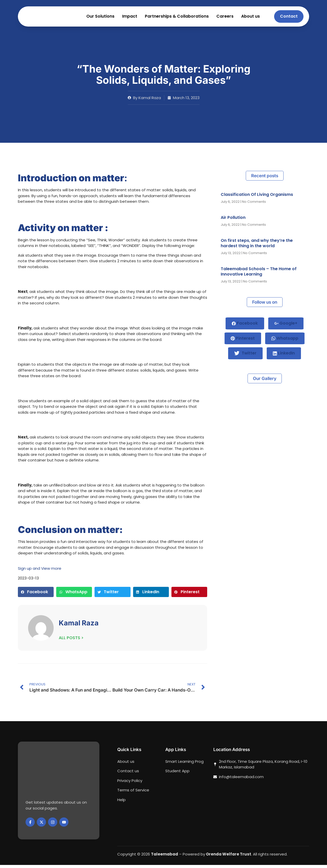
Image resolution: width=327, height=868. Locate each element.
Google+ (286, 326)
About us (250, 18)
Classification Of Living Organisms (257, 198)
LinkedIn (284, 357)
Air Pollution (233, 221)
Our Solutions (100, 18)
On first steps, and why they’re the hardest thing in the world (257, 246)
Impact (130, 18)
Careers (225, 18)
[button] (36, 595)
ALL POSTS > (71, 641)
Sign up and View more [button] (40, 571)
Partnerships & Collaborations (177, 18)
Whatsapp (285, 342)
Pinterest (243, 342)
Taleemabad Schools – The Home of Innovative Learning (259, 275)
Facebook (245, 326)
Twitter (245, 358)
